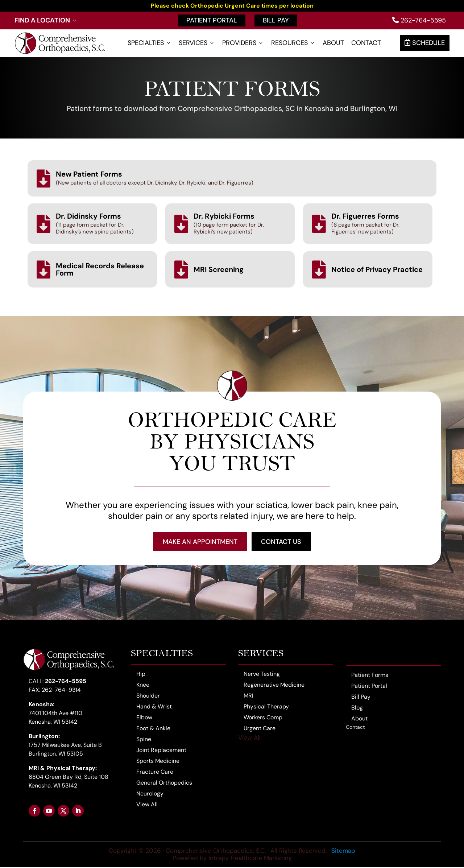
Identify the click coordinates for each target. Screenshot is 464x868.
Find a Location (46, 20)
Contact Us (282, 542)
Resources (293, 43)
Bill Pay (276, 20)
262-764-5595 (419, 20)
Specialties (150, 43)
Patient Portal (212, 20)
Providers (243, 43)
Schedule (425, 43)
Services (197, 43)
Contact (366, 43)
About (333, 43)
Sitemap (343, 851)
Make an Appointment (200, 542)
